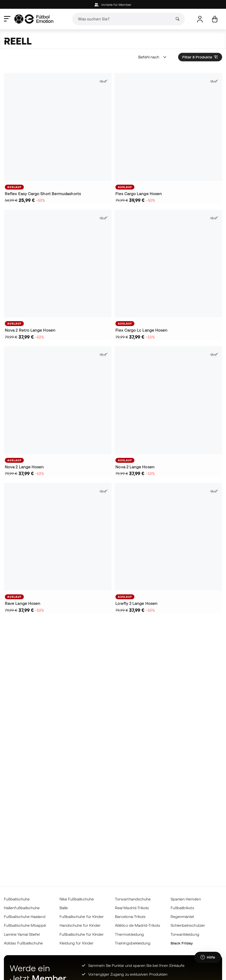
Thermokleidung (129, 934)
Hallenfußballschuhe (22, 908)
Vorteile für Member (113, 5)
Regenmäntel (182, 916)
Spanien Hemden (186, 899)
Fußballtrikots (182, 908)
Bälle (64, 908)
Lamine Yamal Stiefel (22, 934)
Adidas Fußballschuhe (23, 943)
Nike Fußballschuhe (77, 899)
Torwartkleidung (185, 934)
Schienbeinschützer (188, 925)
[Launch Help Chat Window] (208, 957)
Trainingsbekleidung (133, 943)
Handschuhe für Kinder (80, 925)
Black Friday (182, 943)
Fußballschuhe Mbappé (25, 925)
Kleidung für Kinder (77, 943)
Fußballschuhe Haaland (25, 916)
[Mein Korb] (215, 19)
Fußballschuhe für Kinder (82, 916)
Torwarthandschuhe (133, 899)
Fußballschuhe (17, 899)
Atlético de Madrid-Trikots (138, 925)
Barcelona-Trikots (130, 916)
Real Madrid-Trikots (132, 908)
